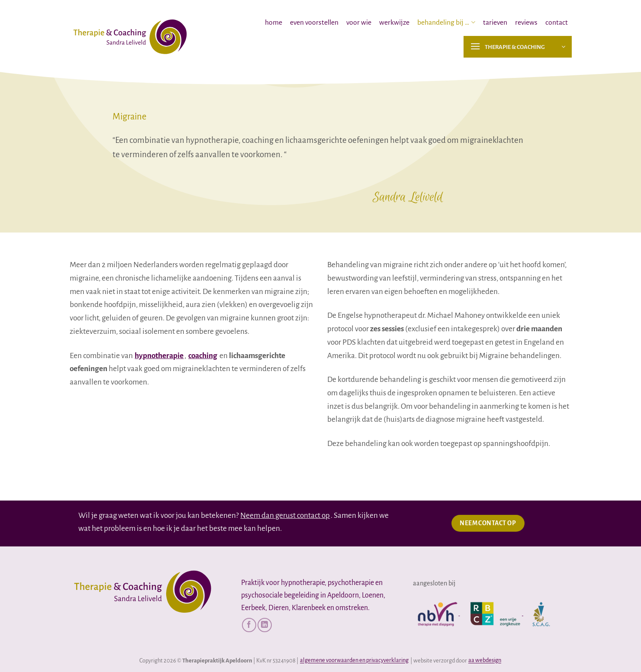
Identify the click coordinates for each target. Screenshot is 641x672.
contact (557, 23)
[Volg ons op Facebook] (249, 625)
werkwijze (394, 23)
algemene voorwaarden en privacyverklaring (354, 661)
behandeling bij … (446, 22)
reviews (526, 23)
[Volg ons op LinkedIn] (265, 625)
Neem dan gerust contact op (285, 515)
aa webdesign (485, 661)
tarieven (495, 23)
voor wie (359, 23)
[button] (518, 47)
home (274, 23)
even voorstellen (314, 23)
